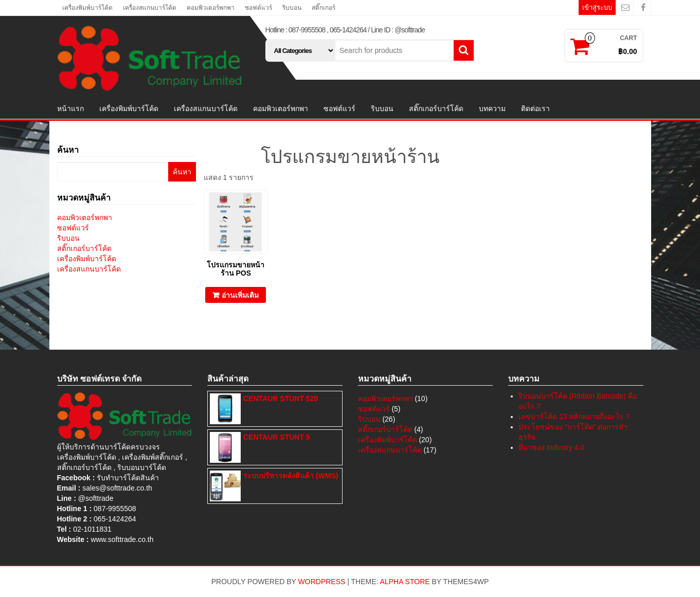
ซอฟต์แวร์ (258, 8)
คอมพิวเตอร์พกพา (211, 8)
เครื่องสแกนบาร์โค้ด (150, 8)
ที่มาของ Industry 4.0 (551, 447)
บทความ (492, 108)
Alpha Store (405, 582)
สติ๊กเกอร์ (324, 8)
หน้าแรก (70, 108)
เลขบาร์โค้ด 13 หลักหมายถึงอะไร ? (574, 417)
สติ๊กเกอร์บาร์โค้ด (436, 108)
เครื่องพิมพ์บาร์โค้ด (87, 8)
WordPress (322, 582)
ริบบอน (292, 8)
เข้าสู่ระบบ (597, 7)
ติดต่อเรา (535, 108)
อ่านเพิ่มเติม (240, 295)
